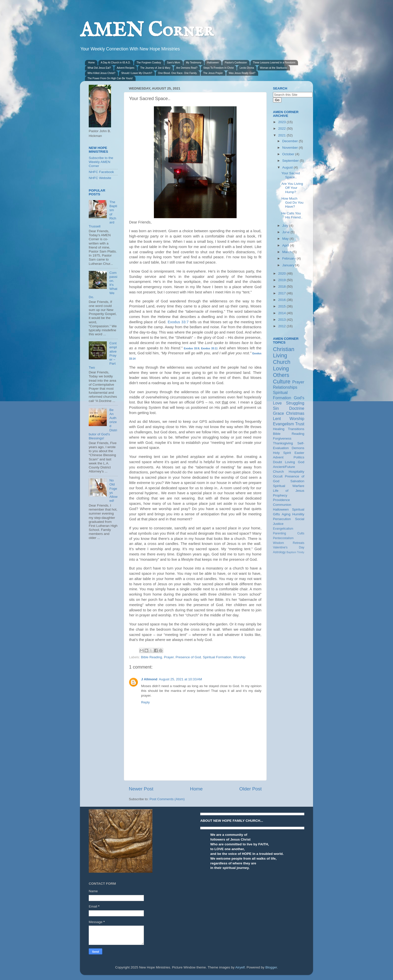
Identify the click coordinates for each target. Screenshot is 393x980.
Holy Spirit (282, 453)
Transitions (296, 429)
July (286, 226)
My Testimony (194, 63)
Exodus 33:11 (209, 348)
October (289, 154)
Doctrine (297, 408)
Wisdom (278, 543)
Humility (298, 514)
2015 (282, 306)
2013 (282, 320)
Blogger (271, 967)
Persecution (282, 519)
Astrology (279, 552)
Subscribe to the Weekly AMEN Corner (101, 162)
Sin (276, 408)
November (290, 148)
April (286, 245)
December (290, 141)
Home (92, 63)
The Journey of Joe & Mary (155, 68)
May (286, 239)
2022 (282, 129)
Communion (282, 505)
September (291, 161)
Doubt (277, 462)
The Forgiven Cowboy (149, 63)
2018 (282, 287)
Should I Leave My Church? (137, 73)
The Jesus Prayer (213, 73)
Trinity (301, 552)
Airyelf (240, 967)
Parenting (279, 533)
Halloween (213, 63)
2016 (282, 300)
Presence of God (188, 657)
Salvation (297, 481)
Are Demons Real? (187, 68)
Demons (298, 448)
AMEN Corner (147, 31)
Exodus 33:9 (192, 348)
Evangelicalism (283, 529)
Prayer (169, 657)
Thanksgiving (283, 443)
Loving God (295, 462)
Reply (145, 702)
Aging (286, 514)
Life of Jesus (289, 491)
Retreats (299, 543)
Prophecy (280, 495)
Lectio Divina (247, 68)
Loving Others (281, 372)
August (288, 167)
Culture (282, 382)
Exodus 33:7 (178, 322)
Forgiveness (282, 438)
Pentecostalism (283, 538)
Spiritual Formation (217, 657)
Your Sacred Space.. (291, 175)
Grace (278, 413)
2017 (282, 293)
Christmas (295, 413)
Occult (278, 476)
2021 (282, 135)
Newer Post (141, 789)
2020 (282, 273)
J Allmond (149, 679)
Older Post (251, 789)
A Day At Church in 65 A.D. (116, 63)
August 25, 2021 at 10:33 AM (180, 679)
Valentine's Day (289, 547)
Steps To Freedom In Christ (219, 68)
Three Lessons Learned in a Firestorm (274, 63)
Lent (277, 419)
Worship (239, 657)
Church (282, 362)
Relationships (285, 387)
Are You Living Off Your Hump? (292, 188)
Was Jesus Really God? (242, 73)
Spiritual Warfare (289, 486)
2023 (282, 122)
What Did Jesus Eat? (99, 68)
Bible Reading (151, 657)
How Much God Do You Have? (292, 202)
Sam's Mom (173, 63)
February (289, 258)
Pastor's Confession (236, 63)
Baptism (291, 552)
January (289, 265)
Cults (301, 533)
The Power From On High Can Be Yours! (110, 78)
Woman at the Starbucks (274, 68)
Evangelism (283, 424)
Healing (279, 429)
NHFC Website (100, 178)
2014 (282, 313)
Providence (281, 500)
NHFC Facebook (101, 172)
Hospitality (297, 472)
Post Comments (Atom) (167, 799)
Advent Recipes (126, 68)
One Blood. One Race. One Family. (178, 73)
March (287, 252)
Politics (299, 457)
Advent (278, 457)
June (286, 232)
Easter (299, 453)
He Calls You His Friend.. (292, 215)
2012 (282, 326)
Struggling (295, 403)
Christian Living (284, 352)
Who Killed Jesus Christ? (101, 73)
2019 (282, 280)
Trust (300, 424)
